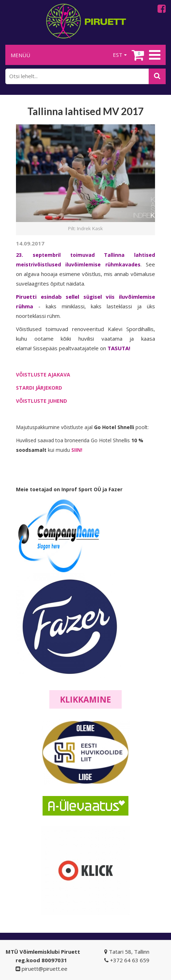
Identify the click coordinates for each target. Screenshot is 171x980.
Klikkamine (85, 699)
